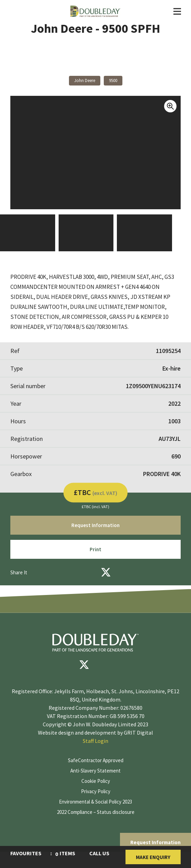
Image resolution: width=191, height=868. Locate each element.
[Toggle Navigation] (177, 11)
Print (95, 549)
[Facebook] (87, 572)
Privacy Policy (96, 791)
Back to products (96, 61)
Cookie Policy (96, 781)
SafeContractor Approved (96, 760)
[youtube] (105, 665)
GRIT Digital (138, 733)
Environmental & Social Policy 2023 (95, 802)
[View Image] (28, 233)
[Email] (69, 572)
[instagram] (125, 665)
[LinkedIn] (124, 572)
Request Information (155, 842)
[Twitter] (106, 572)
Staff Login (95, 741)
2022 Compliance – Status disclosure (96, 812)
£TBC (95, 492)
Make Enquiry (153, 857)
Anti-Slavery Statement (95, 771)
